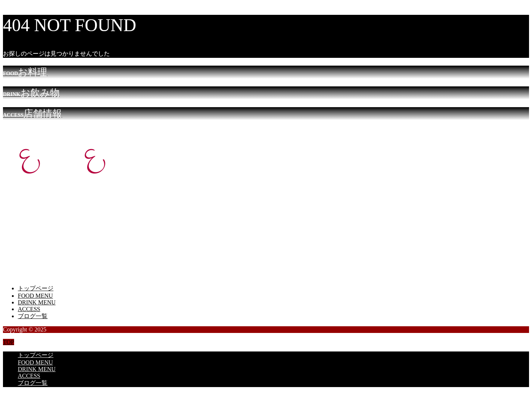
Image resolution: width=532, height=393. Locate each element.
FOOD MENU (35, 296)
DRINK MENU (37, 302)
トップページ (36, 288)
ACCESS (29, 309)
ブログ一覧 (33, 316)
